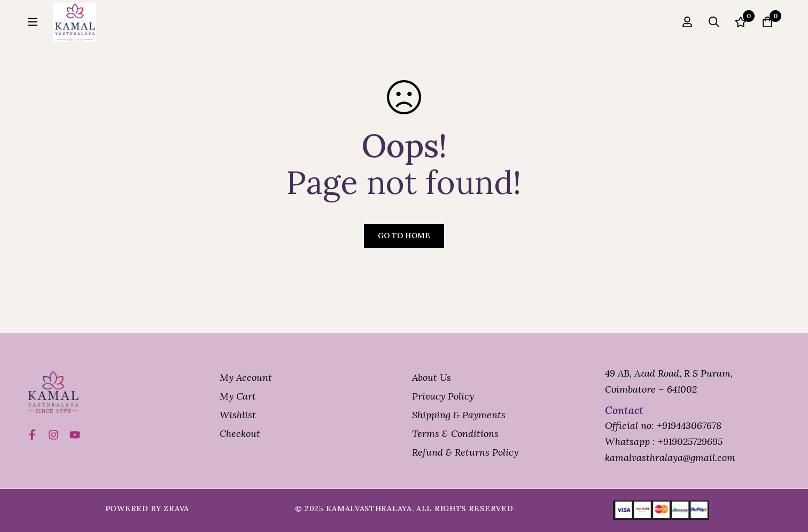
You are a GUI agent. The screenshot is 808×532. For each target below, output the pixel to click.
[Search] (714, 27)
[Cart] (767, 27)
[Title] (75, 435)
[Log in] (687, 27)
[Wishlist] (741, 27)
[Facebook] (32, 435)
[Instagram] (53, 435)
